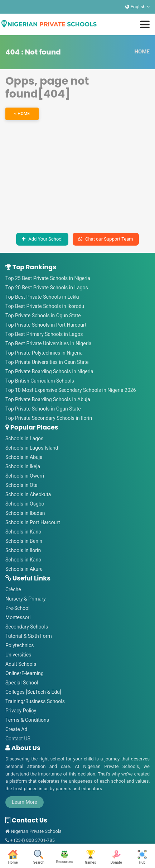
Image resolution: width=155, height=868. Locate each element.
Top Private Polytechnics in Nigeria (44, 353)
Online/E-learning (25, 673)
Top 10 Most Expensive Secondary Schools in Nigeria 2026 (71, 390)
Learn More (25, 802)
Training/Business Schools (35, 701)
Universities (18, 655)
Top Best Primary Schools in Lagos (44, 334)
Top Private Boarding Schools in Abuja (48, 399)
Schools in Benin (24, 541)
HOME (142, 52)
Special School (22, 683)
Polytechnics (20, 645)
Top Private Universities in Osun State (47, 362)
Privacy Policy (21, 711)
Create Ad (16, 729)
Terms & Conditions (27, 720)
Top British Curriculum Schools (40, 381)
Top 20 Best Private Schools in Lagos (47, 288)
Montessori (18, 617)
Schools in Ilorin (23, 550)
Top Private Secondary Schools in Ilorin (49, 418)
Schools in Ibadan (25, 513)
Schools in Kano (23, 532)
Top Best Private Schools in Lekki (42, 297)
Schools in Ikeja (23, 466)
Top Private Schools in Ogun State (43, 316)
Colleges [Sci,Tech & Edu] (33, 692)
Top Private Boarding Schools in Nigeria (49, 371)
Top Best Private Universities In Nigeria (48, 343)
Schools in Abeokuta (28, 494)
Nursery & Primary (26, 599)
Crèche (13, 589)
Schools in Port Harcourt (33, 522)
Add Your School (42, 239)
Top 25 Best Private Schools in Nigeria (48, 278)
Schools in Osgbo (25, 504)
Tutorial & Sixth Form (29, 636)
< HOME (22, 114)
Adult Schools (21, 664)
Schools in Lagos (24, 438)
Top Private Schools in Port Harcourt (46, 325)
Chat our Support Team (106, 239)
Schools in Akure (24, 569)
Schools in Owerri (25, 476)
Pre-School (17, 608)
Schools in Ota (21, 485)
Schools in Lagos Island (32, 448)
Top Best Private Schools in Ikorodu (45, 306)
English (137, 7)
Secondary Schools (27, 627)
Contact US (18, 739)
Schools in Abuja (24, 457)
